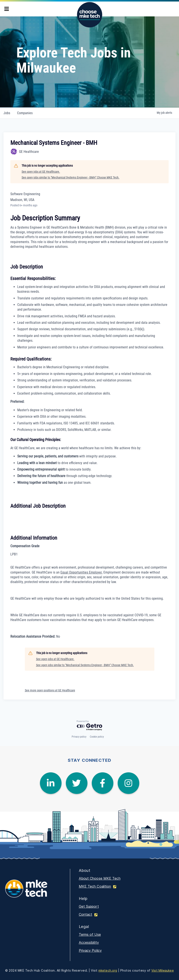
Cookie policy (97, 737)
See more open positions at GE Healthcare (50, 690)
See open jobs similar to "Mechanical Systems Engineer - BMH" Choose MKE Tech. (70, 177)
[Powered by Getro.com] (90, 726)
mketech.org (108, 970)
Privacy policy (79, 737)
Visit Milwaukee (163, 970)
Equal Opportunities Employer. (82, 572)
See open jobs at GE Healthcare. (41, 172)
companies (25, 113)
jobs (7, 113)
